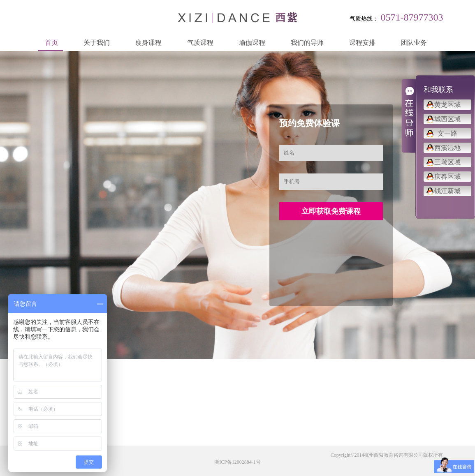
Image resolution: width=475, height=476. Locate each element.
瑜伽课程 (252, 43)
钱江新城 (447, 191)
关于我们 (97, 43)
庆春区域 (447, 177)
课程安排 (362, 43)
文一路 (447, 133)
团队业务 (414, 43)
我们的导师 (307, 43)
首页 (51, 43)
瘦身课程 (148, 43)
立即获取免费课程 (331, 211)
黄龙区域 (447, 105)
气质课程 (200, 43)
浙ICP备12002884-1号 (237, 462)
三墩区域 (447, 162)
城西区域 (447, 119)
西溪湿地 (447, 148)
